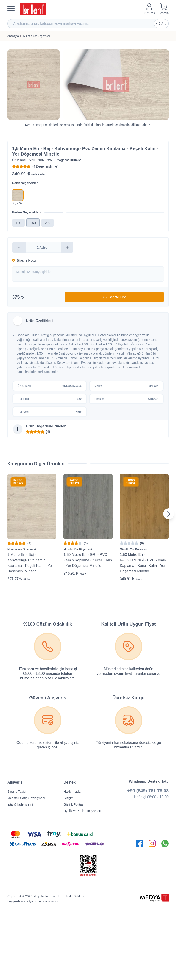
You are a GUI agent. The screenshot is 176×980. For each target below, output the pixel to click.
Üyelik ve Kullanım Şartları (82, 811)
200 (48, 223)
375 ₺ (18, 297)
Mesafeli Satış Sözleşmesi (26, 798)
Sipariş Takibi (17, 792)
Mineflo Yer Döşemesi (36, 36)
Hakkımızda (72, 792)
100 (18, 223)
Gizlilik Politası (74, 804)
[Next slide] (169, 514)
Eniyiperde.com (17, 901)
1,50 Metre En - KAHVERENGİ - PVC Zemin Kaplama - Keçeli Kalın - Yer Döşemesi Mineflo (143, 563)
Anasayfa (13, 36)
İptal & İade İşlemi (20, 804)
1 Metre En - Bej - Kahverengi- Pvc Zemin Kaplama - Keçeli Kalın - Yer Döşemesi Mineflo (30, 563)
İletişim (69, 798)
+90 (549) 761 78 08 (148, 791)
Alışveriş (15, 782)
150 (33, 223)
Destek (69, 782)
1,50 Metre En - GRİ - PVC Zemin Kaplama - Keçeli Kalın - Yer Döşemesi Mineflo (88, 560)
